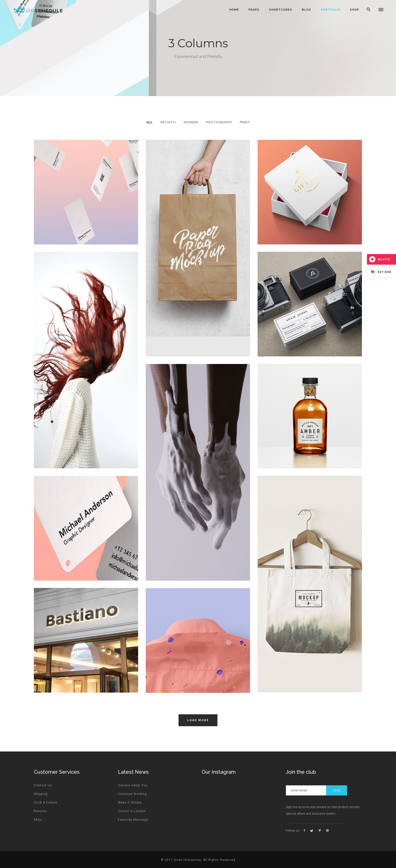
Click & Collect (46, 803)
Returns (40, 811)
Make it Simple (130, 803)
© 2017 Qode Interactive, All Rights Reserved (198, 860)
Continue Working (132, 794)
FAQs (38, 820)
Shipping (41, 794)
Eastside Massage (133, 820)
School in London (132, 811)
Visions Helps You (133, 785)
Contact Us (43, 785)
